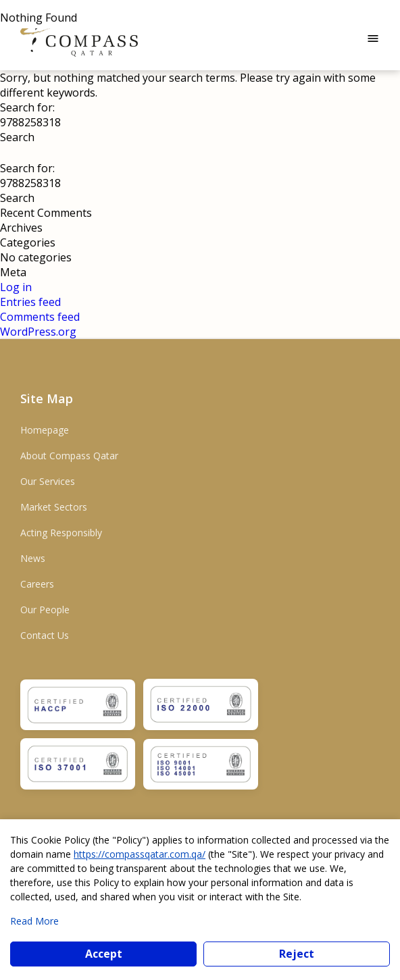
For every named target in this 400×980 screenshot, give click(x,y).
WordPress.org (38, 332)
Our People (45, 610)
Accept (104, 954)
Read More (34, 921)
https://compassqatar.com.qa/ (140, 854)
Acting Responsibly (61, 533)
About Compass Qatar (69, 456)
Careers (37, 584)
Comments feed (40, 317)
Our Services (48, 481)
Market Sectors (54, 507)
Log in (16, 287)
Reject (297, 954)
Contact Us (45, 635)
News (33, 558)
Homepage (45, 430)
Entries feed (30, 302)
